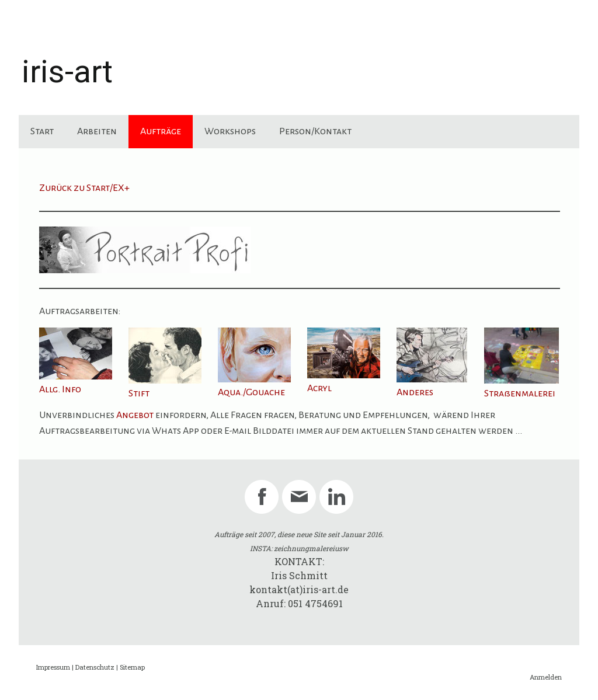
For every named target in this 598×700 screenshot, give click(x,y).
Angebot (135, 415)
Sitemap (132, 667)
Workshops (230, 131)
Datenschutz (95, 667)
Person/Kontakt (315, 131)
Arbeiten (97, 131)
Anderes (415, 392)
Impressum (53, 667)
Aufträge (161, 131)
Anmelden (546, 677)
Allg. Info (60, 389)
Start (42, 131)
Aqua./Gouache (251, 392)
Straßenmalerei (520, 393)
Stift (139, 393)
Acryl (319, 388)
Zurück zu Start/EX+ (84, 188)
